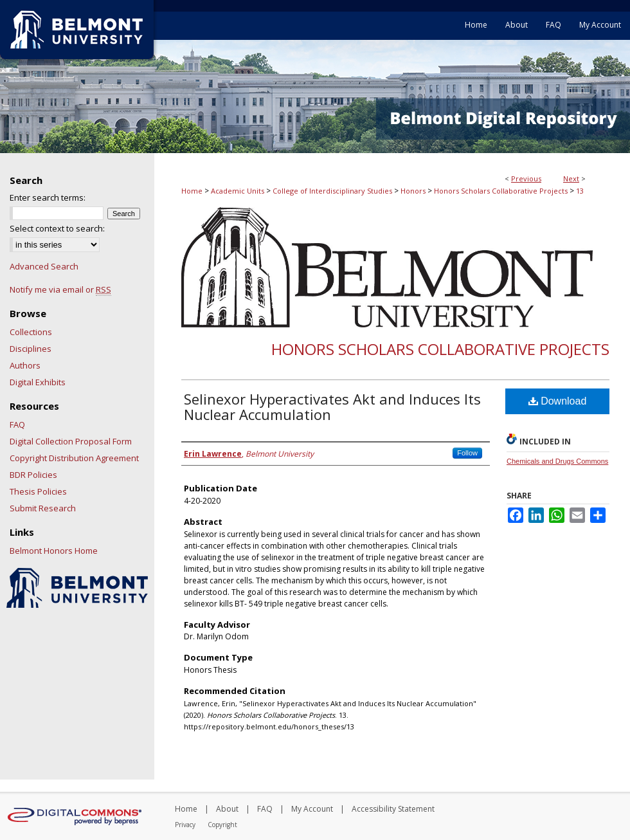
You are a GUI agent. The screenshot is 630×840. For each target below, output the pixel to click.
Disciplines (31, 349)
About (227, 809)
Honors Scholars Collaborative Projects (501, 191)
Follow (467, 453)
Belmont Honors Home (54, 551)
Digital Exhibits (38, 382)
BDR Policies (33, 475)
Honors (413, 191)
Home (192, 191)
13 (580, 191)
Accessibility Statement (393, 809)
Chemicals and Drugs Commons (557, 461)
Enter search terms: (48, 197)
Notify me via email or (60, 289)
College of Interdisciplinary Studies (332, 191)
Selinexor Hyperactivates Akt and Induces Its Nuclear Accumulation (332, 406)
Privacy (185, 825)
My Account (312, 809)
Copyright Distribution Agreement (74, 458)
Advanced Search (44, 266)
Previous (526, 178)
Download (558, 401)
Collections (31, 332)
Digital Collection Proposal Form (71, 441)
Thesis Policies (38, 491)
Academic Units (238, 191)
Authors (25, 365)
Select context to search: (57, 228)
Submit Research (43, 508)
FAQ (17, 425)
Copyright (222, 825)
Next (571, 178)
